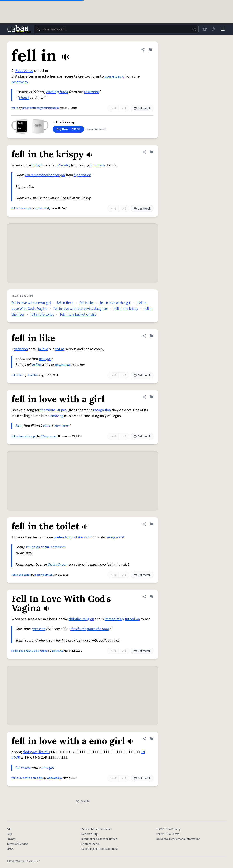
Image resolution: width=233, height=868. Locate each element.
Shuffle (82, 801)
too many (98, 165)
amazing (57, 416)
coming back (57, 92)
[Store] (205, 29)
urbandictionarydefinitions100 (41, 108)
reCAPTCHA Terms (168, 834)
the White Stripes (53, 410)
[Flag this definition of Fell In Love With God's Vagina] (151, 597)
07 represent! (49, 436)
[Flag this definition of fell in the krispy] (151, 152)
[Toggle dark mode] (214, 29)
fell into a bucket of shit (78, 314)
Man (19, 426)
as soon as (63, 365)
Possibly (64, 165)
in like (37, 365)
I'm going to (35, 547)
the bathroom (55, 547)
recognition (102, 410)
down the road (98, 629)
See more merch (96, 129)
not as (60, 349)
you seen (39, 629)
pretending (62, 537)
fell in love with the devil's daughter (81, 309)
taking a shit (115, 537)
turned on (132, 619)
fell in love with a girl (115, 303)
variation (21, 349)
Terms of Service (17, 844)
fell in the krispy (21, 209)
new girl (45, 359)
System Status (91, 844)
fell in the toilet (42, 314)
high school (82, 175)
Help (9, 834)
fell (18, 768)
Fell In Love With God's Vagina (29, 651)
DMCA (10, 849)
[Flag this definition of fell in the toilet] (151, 524)
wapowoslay (55, 778)
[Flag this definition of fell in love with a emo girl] (151, 739)
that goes (30, 752)
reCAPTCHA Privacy (168, 829)
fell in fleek (65, 303)
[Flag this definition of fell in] (150, 50)
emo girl (48, 768)
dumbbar (33, 375)
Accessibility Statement (96, 829)
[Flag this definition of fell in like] (151, 336)
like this (44, 752)
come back (114, 76)
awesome (62, 426)
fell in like (87, 303)
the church (78, 629)
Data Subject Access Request (100, 849)
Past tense (24, 71)
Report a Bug (90, 834)
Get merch (142, 108)
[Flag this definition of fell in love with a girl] (151, 397)
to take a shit (82, 537)
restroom (20, 82)
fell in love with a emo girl (31, 303)
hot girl (37, 165)
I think (24, 98)
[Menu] (223, 29)
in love (43, 349)
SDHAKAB (57, 651)
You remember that (39, 175)
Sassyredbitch (44, 575)
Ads (9, 829)
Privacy (11, 839)
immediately (114, 619)
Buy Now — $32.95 (68, 129)
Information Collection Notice (99, 839)
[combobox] (116, 29)
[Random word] (194, 29)
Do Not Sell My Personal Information (178, 839)
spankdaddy (43, 209)
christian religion (81, 619)
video (47, 426)
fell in (15, 108)
